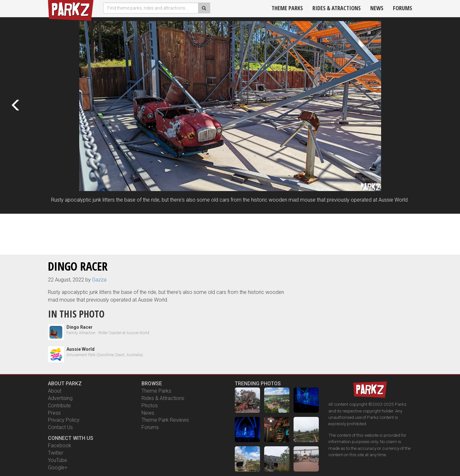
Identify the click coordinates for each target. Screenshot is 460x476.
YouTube (57, 460)
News (377, 8)
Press (54, 413)
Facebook (60, 445)
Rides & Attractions (163, 398)
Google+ (58, 468)
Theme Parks (287, 8)
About (55, 391)
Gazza (99, 280)
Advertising (60, 398)
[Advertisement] (230, 233)
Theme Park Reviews (165, 420)
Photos (150, 406)
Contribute (59, 406)
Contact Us (60, 427)
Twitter (56, 453)
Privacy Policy (64, 420)
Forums (402, 8)
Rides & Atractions (337, 8)
